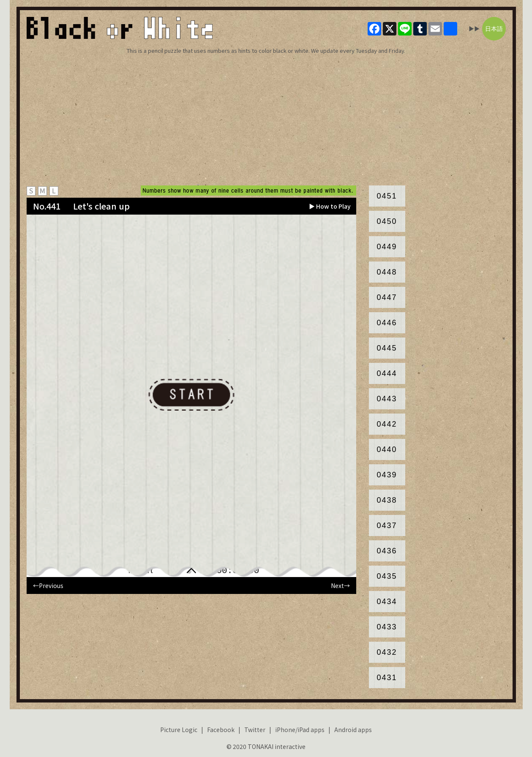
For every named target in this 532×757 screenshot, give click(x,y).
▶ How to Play (330, 206)
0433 (387, 627)
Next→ (340, 585)
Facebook (221, 730)
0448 (387, 272)
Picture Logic (179, 730)
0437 (387, 526)
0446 (387, 323)
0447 (387, 297)
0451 (387, 196)
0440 (387, 449)
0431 (387, 678)
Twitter (255, 730)
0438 (387, 500)
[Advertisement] (266, 120)
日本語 (494, 29)
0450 (387, 221)
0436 (387, 551)
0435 (387, 576)
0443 (387, 399)
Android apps (353, 730)
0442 (387, 424)
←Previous (48, 585)
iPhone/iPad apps (300, 730)
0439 (387, 475)
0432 (387, 652)
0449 (387, 247)
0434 (387, 602)
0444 (387, 373)
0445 (387, 348)
